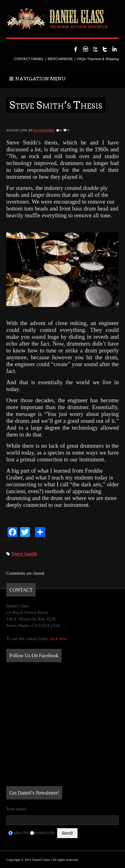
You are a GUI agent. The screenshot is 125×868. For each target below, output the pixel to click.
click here (58, 639)
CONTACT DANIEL (29, 59)
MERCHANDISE (60, 59)
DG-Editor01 (44, 130)
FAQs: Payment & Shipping (98, 59)
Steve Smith (24, 554)
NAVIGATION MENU (38, 79)
